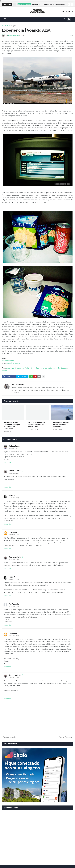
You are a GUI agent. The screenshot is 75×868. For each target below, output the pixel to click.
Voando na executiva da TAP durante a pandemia (61, 425)
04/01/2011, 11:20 (14, 448)
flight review (29, 368)
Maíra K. (12, 496)
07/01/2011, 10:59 (14, 535)
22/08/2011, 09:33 (14, 678)
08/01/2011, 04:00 (14, 579)
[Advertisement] (37, 847)
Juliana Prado (14, 446)
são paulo (56, 368)
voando (4, 371)
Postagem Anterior (9, 737)
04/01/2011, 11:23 (14, 473)
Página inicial (6, 26)
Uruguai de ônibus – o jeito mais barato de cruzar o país (37, 425)
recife (50, 368)
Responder (7, 462)
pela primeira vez (41, 368)
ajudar (15, 26)
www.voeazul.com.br (9, 361)
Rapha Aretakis (18, 384)
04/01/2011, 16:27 (14, 498)
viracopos (64, 368)
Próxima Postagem (65, 737)
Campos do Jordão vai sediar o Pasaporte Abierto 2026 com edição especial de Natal (49, 4)
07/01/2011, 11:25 (14, 559)
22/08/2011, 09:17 (14, 636)
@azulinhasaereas (13, 363)
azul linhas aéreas (18, 368)
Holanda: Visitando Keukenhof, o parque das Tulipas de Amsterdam (12, 426)
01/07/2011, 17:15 (14, 606)
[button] (69, 4)
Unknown (13, 532)
